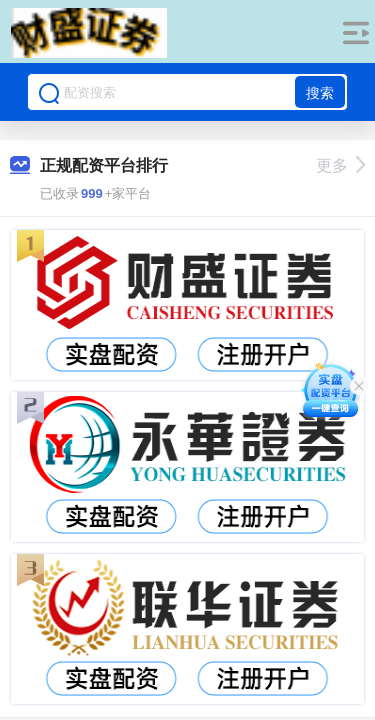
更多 (340, 165)
